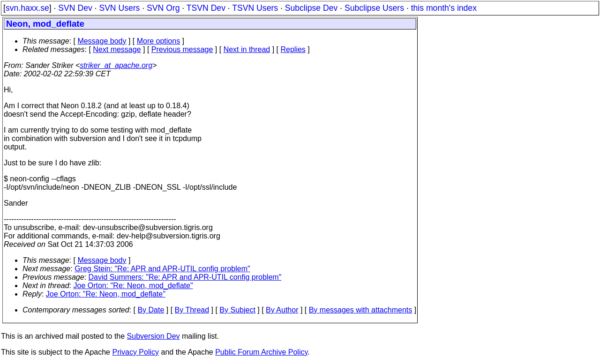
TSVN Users (255, 8)
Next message (117, 49)
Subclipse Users (374, 8)
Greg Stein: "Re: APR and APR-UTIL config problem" (162, 269)
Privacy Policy (135, 352)
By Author (282, 310)
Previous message (182, 49)
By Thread (192, 310)
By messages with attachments (361, 310)
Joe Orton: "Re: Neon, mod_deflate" (133, 286)
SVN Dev (75, 8)
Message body (102, 41)
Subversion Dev (154, 336)
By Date (151, 310)
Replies (293, 49)
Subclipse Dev (311, 8)
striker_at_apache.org (116, 65)
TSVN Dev (206, 8)
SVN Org (163, 8)
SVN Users (119, 8)
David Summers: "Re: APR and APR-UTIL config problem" (185, 277)
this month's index (444, 8)
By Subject (237, 310)
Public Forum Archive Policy (261, 352)
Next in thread (247, 49)
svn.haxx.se (27, 8)
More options (159, 41)
